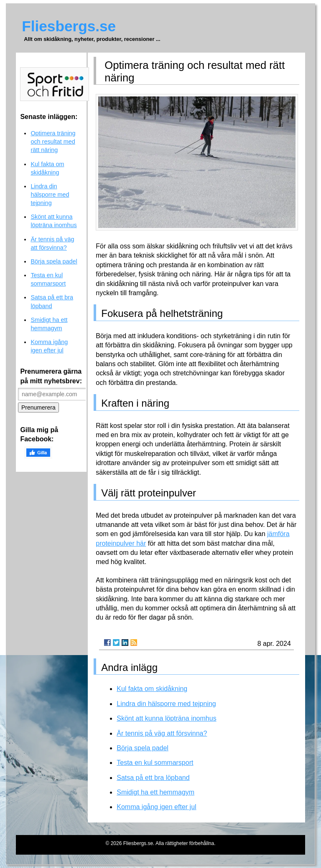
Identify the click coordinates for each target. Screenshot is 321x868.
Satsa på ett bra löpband (153, 778)
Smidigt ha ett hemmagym (155, 792)
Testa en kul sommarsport (155, 763)
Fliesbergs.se (69, 26)
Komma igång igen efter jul (156, 807)
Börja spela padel (143, 748)
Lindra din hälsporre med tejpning (166, 704)
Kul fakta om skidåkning (152, 689)
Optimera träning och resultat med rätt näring (53, 142)
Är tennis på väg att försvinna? (162, 733)
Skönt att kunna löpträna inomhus (166, 718)
